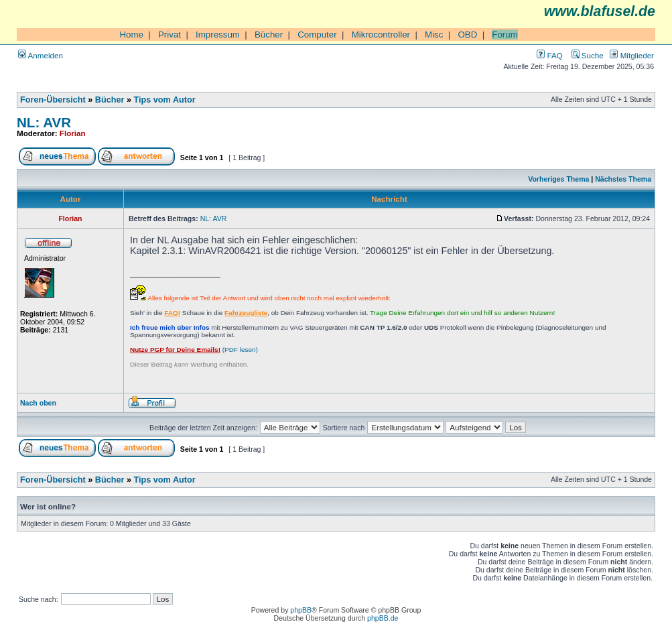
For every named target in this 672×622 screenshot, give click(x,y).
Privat (170, 35)
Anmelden (41, 55)
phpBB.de (383, 618)
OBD (467, 35)
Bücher (269, 35)
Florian (73, 133)
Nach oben (38, 403)
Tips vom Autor (165, 100)
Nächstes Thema (623, 179)
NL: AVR (44, 122)
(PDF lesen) (194, 350)
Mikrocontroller (381, 35)
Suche (588, 55)
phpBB (301, 610)
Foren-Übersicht (53, 100)
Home (131, 35)
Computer (317, 35)
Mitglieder (632, 55)
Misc (434, 35)
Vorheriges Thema (558, 179)
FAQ (549, 55)
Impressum (218, 35)
